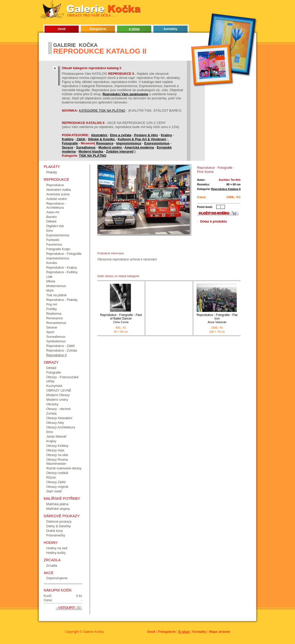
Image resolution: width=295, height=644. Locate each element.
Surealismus (86, 147)
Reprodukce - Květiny (62, 272)
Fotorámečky (56, 535)
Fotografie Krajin (58, 249)
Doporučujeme (57, 578)
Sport (50, 332)
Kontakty (199, 632)
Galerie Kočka (93, 632)
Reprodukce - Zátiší (61, 346)
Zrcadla (52, 566)
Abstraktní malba (59, 190)
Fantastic (53, 240)
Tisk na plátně (56, 295)
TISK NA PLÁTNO (93, 156)
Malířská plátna (57, 504)
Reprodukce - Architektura (56, 205)
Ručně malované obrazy (64, 468)
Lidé (49, 277)
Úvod (151, 632)
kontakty (171, 29)
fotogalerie (98, 29)
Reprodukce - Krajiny (62, 267)
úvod (62, 29)
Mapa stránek (220, 632)
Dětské (51, 221)
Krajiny (166, 135)
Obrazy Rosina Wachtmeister (57, 462)
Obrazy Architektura (61, 427)
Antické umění (57, 199)
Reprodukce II (56, 355)
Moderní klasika (91, 151)
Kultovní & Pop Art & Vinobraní (142, 139)
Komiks (52, 263)
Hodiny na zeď (57, 548)
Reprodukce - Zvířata (62, 350)
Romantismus (56, 323)
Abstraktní (100, 135)
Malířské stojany (58, 509)
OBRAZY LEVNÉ (59, 390)
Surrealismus (56, 337)
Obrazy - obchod (58, 409)
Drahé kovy (55, 531)
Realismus (54, 314)
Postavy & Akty (146, 135)
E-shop (184, 632)
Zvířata (51, 413)
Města (51, 281)
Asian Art (53, 212)
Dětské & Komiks (102, 139)
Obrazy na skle (57, 455)
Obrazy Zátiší (56, 482)
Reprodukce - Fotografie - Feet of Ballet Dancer (121, 319)
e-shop (134, 29)
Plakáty (52, 172)
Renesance (105, 143)
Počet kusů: (205, 207)
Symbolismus (56, 341)
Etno (50, 231)
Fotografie (70, 143)
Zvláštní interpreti (120, 151)
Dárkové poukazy (59, 521)
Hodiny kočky (56, 553)
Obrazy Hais (55, 450)
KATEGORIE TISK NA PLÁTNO (102, 110)
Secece (67, 147)
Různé (51, 477)
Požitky (52, 309)
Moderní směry (57, 400)
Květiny (68, 139)
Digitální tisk (55, 226)
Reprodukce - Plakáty (62, 300)
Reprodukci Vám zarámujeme (125, 94)
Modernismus (56, 286)
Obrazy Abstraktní (59, 418)
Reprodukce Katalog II (226, 189)
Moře (50, 291)
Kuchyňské (54, 386)
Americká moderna (139, 147)
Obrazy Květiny (57, 446)
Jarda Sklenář (56, 436)
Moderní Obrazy (58, 395)
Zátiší (81, 139)
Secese (52, 327)
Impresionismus (129, 143)
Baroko (52, 217)
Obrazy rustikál (57, 473)
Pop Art (52, 304)
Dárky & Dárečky (59, 526)
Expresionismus (157, 143)
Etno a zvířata (121, 135)
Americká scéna (58, 194)
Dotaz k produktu (214, 221)
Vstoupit (67, 608)
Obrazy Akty (55, 423)
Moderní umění (111, 147)
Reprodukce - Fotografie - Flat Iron (217, 319)
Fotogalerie (167, 632)
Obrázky (52, 404)
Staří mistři (54, 491)
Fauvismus (54, 244)
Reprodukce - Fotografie (64, 254)
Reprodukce (55, 185)
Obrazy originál (57, 487)
